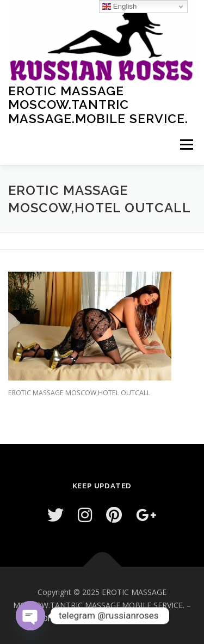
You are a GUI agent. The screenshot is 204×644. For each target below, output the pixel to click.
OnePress (59, 618)
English (119, 7)
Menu (186, 145)
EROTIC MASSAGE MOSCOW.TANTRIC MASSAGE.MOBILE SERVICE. (98, 104)
